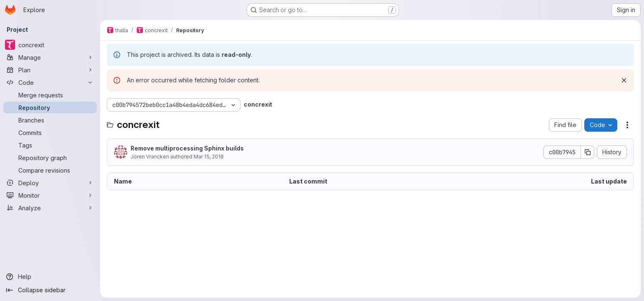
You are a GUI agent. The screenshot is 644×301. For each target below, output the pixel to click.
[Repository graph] (50, 158)
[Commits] (50, 133)
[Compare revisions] (50, 170)
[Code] (50, 82)
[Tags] (50, 145)
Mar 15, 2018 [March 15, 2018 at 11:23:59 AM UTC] (209, 157)
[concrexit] (50, 45)
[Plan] (50, 70)
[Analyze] (50, 208)
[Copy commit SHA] (588, 152)
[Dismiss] (624, 80)
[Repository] (50, 107)
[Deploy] (50, 183)
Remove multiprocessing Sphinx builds (187, 148)
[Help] (50, 277)
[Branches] (50, 120)
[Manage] (50, 57)
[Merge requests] (50, 95)
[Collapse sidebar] (50, 290)
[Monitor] (50, 195)
